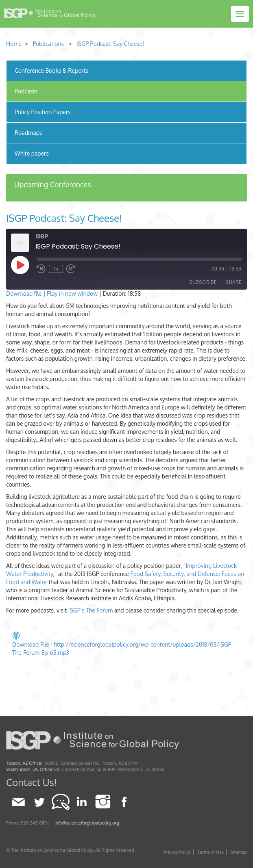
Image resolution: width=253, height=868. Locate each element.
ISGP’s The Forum (91, 610)
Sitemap (239, 852)
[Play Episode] (20, 265)
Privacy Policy (178, 852)
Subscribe (203, 282)
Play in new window (72, 293)
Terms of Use (211, 852)
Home (14, 44)
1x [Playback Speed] (56, 269)
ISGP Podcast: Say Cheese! (110, 44)
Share (233, 282)
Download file (24, 293)
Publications (48, 44)
